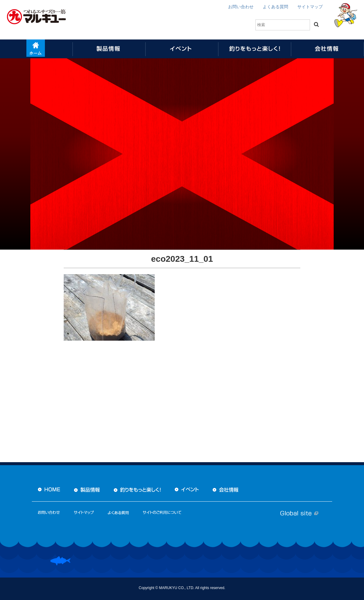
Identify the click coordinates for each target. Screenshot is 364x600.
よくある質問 (275, 7)
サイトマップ (310, 7)
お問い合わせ (241, 7)
